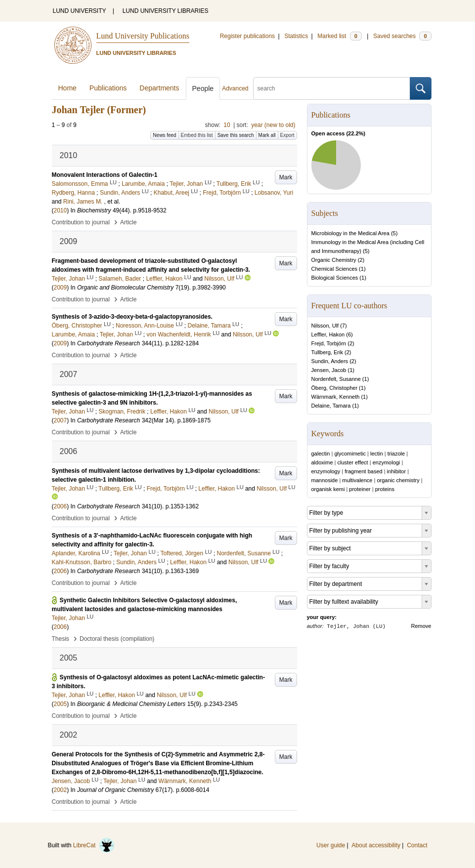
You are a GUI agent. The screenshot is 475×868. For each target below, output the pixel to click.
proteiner (360, 489)
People (203, 88)
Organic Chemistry (334, 260)
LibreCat (94, 845)
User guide (331, 845)
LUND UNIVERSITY (80, 11)
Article (128, 222)
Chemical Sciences (335, 269)
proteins (385, 489)
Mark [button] (286, 177)
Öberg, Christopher (335, 388)
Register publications (247, 36)
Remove (421, 626)
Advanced (235, 88)
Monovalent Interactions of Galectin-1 (105, 175)
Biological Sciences (335, 278)
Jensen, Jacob (329, 370)
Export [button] (287, 135)
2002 (61, 790)
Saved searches (402, 36)
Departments (159, 88)
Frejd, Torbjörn (329, 343)
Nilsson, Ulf (325, 326)
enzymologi (387, 462)
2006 (61, 506)
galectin (321, 454)
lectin (377, 454)
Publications (108, 88)
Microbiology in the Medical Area (350, 233)
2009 (61, 288)
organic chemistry (398, 480)
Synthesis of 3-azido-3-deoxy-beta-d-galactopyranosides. (132, 317)
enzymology (326, 471)
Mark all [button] (267, 135)
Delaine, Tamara (331, 406)
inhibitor (397, 471)
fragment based (363, 471)
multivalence (357, 480)
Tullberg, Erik (327, 352)
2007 (61, 420)
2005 (61, 704)
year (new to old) (273, 125)
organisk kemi (328, 489)
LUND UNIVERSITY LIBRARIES (166, 11)
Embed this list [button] (197, 135)
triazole (396, 454)
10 (227, 125)
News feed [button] (164, 135)
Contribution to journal (81, 222)
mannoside (325, 480)
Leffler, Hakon (328, 334)
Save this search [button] (236, 135)
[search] (332, 88)
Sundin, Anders (330, 361)
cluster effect (353, 462)
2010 (61, 210)
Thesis (61, 639)
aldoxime (322, 462)
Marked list (339, 36)
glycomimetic (350, 454)
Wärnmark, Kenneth (336, 397)
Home (67, 88)
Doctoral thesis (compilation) (117, 639)
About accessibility (376, 845)
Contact (417, 845)
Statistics (296, 36)
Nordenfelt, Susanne (336, 379)
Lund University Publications (143, 36)
